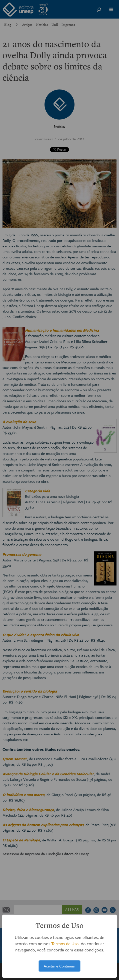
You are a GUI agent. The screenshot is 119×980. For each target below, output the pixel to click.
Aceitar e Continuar (59, 966)
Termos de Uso (65, 944)
